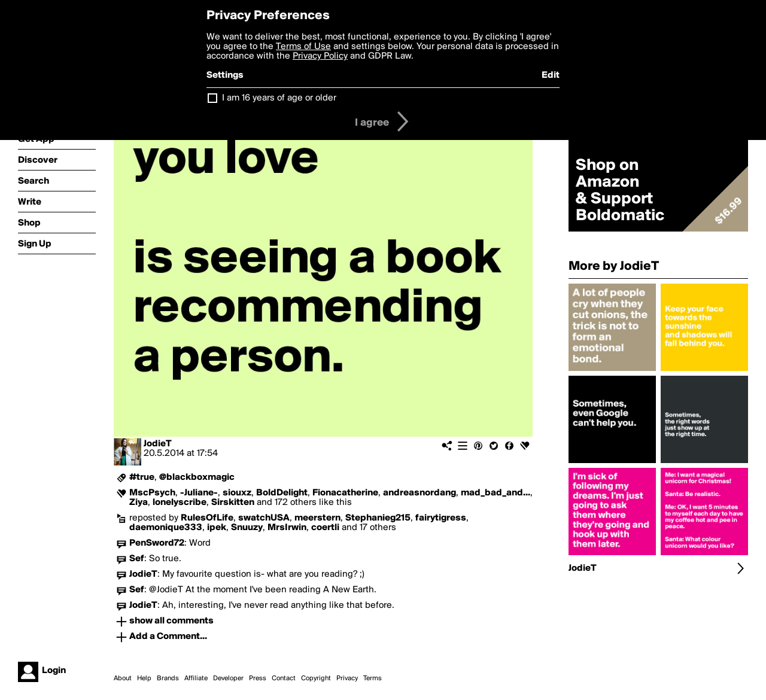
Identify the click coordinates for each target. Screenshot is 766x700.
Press (258, 678)
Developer (228, 678)
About (123, 678)
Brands (168, 678)
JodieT (158, 444)
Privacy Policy (320, 56)
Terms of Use (303, 47)
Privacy (347, 678)
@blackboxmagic (197, 477)
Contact (284, 678)
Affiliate (196, 678)
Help (144, 678)
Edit (551, 75)
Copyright (316, 678)
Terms (373, 678)
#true (142, 477)
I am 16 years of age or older (279, 98)
